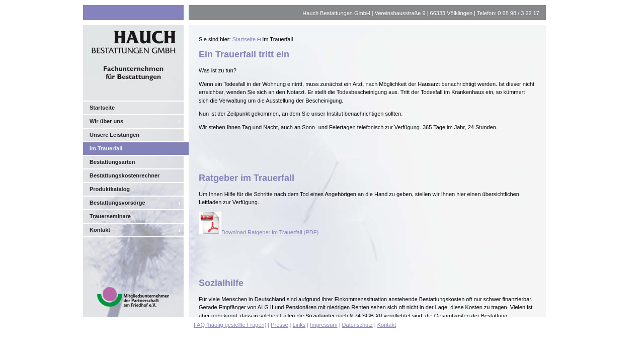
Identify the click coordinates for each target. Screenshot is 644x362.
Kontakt (100, 230)
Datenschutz (357, 325)
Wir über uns (106, 121)
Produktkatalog (110, 189)
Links (299, 325)
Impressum (324, 325)
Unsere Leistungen (114, 135)
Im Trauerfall (106, 148)
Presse (279, 325)
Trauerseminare (110, 216)
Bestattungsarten (112, 162)
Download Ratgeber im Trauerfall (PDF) (259, 232)
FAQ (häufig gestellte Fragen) (230, 325)
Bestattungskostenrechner (125, 175)
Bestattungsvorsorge (117, 203)
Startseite (102, 108)
